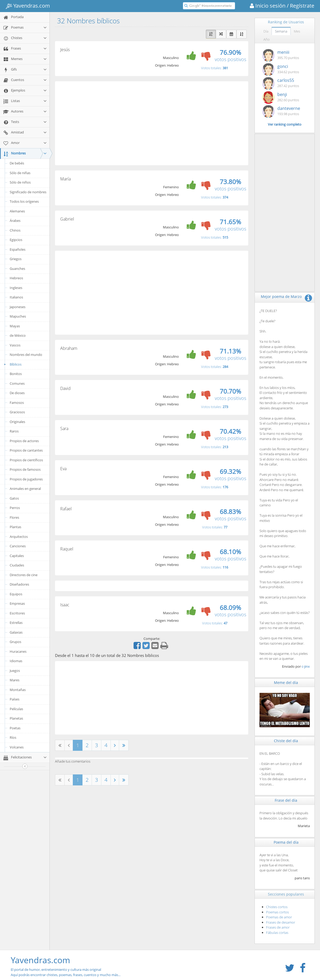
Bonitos (16, 374)
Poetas (15, 728)
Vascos (15, 345)
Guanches (17, 269)
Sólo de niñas (20, 173)
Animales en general (25, 489)
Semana (281, 31)
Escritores (17, 613)
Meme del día (286, 682)
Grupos (15, 642)
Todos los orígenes (24, 201)
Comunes (17, 383)
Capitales (17, 556)
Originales (17, 422)
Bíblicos (12, 364)
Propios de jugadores (26, 479)
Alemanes (17, 211)
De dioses (17, 393)
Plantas (15, 527)
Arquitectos (19, 537)
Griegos (16, 259)
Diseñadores (19, 584)
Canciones (18, 546)
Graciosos (17, 412)
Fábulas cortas (277, 933)
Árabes (15, 221)
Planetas (16, 718)
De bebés (17, 163)
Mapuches (18, 316)
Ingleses (16, 288)
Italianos (16, 297)
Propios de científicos (26, 460)
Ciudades (17, 565)
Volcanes (17, 747)
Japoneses (18, 307)
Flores (14, 517)
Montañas (18, 690)
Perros (15, 508)
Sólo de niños (20, 182)
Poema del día (286, 842)
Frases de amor (278, 927)
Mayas (15, 326)
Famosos (17, 403)
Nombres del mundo (26, 355)
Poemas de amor (279, 917)
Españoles (18, 249)
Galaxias (16, 632)
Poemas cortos (277, 912)
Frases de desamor (281, 922)
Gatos (14, 498)
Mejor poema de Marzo (281, 296)
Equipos (16, 594)
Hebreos (16, 278)
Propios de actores (24, 441)
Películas (16, 709)
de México (18, 335)
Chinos (15, 230)
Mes (297, 31)
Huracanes (18, 651)
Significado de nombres (28, 192)
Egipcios (16, 240)
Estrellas (16, 623)
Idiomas (16, 661)
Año (267, 39)
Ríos (13, 737)
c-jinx (306, 666)
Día (266, 31)
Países (15, 699)
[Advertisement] (152, 123)
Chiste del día (286, 741)
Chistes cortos (277, 907)
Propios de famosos (25, 469)
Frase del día (286, 800)
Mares (15, 680)
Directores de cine (24, 575)
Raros (14, 431)
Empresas (17, 603)
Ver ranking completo (285, 124)
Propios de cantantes (26, 450)
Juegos (15, 671)
